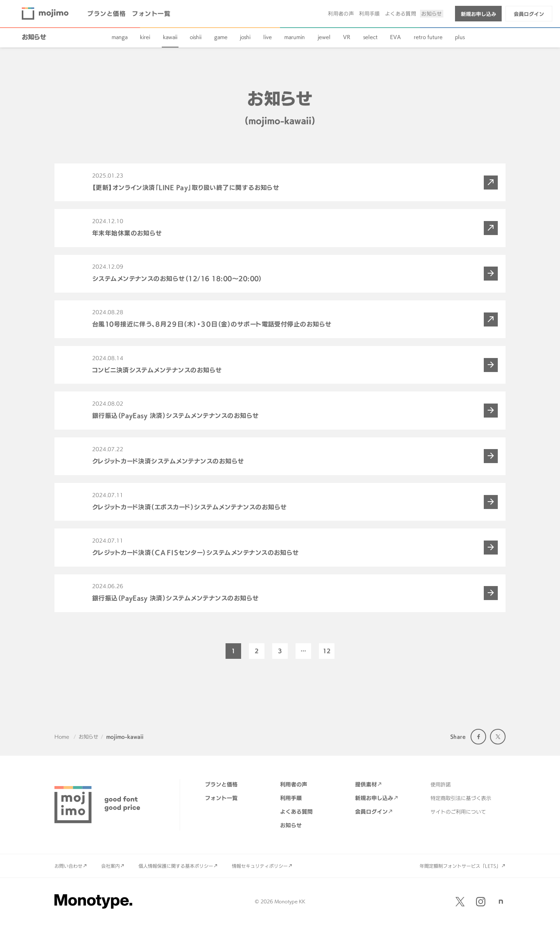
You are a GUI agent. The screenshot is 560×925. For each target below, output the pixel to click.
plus (460, 37)
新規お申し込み (479, 14)
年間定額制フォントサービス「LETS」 (460, 866)
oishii (196, 37)
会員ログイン (529, 14)
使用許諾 (441, 785)
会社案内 (110, 866)
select (370, 37)
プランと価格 (106, 14)
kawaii (170, 37)
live (268, 37)
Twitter (498, 737)
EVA (395, 37)
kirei (145, 37)
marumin (295, 37)
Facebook (478, 737)
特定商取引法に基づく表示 (461, 798)
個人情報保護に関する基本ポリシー (176, 866)
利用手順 (369, 14)
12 (327, 651)
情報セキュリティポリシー (260, 866)
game (221, 37)
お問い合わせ (68, 866)
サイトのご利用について (458, 812)
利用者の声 (341, 14)
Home (62, 737)
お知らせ (432, 14)
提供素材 (366, 784)
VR (347, 37)
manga (120, 37)
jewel (324, 37)
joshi (245, 37)
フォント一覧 (151, 14)
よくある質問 (401, 14)
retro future (428, 37)
